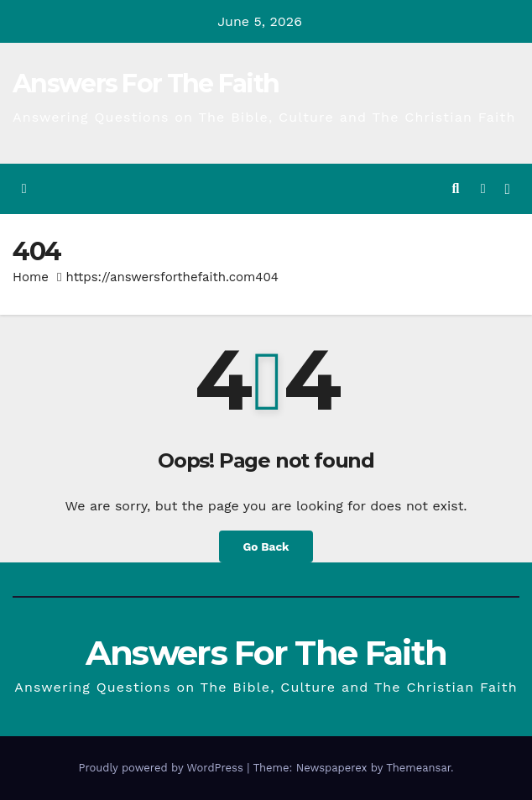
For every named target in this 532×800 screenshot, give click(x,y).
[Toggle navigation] (507, 189)
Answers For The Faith (146, 84)
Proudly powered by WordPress (162, 768)
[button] (455, 188)
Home (31, 277)
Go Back (266, 546)
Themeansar (418, 768)
